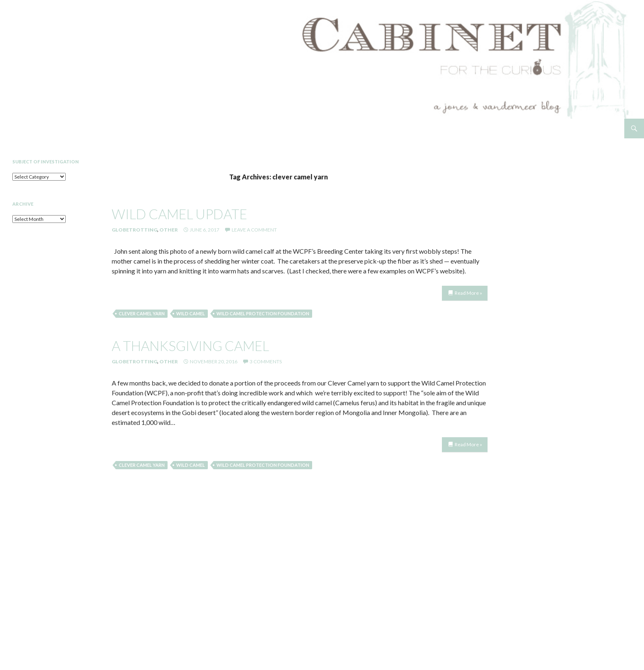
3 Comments (266, 361)
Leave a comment (254, 230)
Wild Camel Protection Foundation (263, 313)
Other (169, 230)
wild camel (191, 313)
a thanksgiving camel (190, 346)
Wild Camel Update (179, 214)
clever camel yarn (142, 313)
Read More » (468, 293)
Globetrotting (135, 230)
